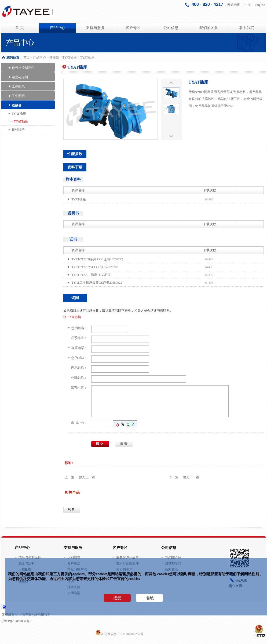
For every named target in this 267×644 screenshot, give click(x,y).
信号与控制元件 (23, 68)
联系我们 (247, 28)
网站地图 (234, 5)
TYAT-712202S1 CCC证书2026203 (95, 267)
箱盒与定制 (20, 77)
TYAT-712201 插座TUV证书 (91, 275)
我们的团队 (209, 28)
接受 (117, 598)
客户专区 (133, 28)
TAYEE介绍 (173, 557)
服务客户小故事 (127, 557)
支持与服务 (95, 28)
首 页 (20, 28)
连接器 (54, 57)
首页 (27, 57)
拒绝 (149, 598)
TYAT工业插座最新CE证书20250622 (97, 283)
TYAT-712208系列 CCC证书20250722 (97, 259)
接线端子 (18, 130)
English (260, 5)
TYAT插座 (70, 57)
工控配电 (18, 87)
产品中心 (57, 28)
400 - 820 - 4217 (208, 4)
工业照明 (18, 96)
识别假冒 (74, 557)
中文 (248, 5)
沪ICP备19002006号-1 (17, 621)
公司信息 (171, 28)
